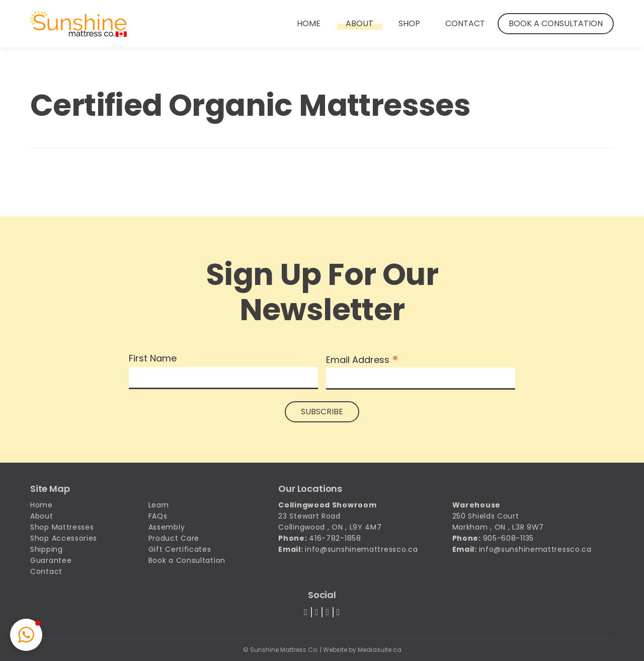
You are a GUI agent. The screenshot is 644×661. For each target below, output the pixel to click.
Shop (409, 23)
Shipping (47, 549)
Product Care (174, 538)
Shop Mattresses (62, 527)
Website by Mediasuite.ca (362, 650)
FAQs (158, 516)
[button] (26, 635)
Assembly (167, 527)
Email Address (362, 359)
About (359, 23)
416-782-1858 (335, 538)
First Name (153, 358)
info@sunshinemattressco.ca (361, 549)
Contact (465, 23)
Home (309, 23)
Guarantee (51, 560)
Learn (159, 505)
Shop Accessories (64, 538)
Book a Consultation (556, 23)
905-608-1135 (508, 538)
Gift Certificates (180, 549)
